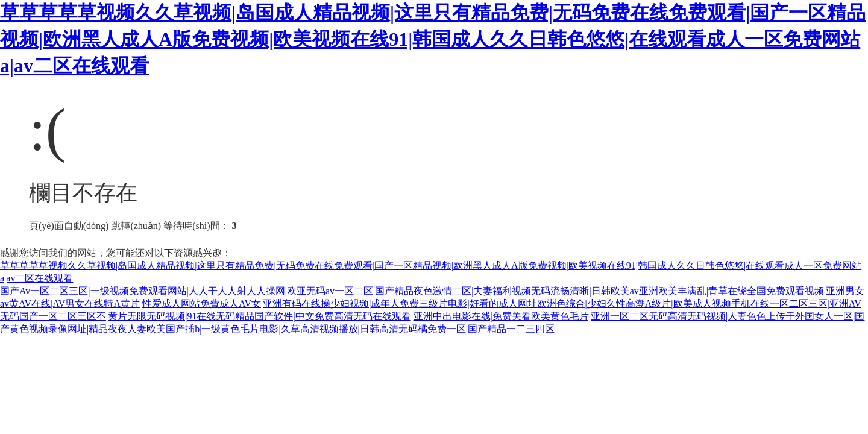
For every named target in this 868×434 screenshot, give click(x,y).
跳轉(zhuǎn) (136, 226)
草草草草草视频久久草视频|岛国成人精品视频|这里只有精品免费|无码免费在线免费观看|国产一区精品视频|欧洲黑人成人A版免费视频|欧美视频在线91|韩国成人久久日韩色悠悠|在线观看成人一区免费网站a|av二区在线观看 (433, 39)
